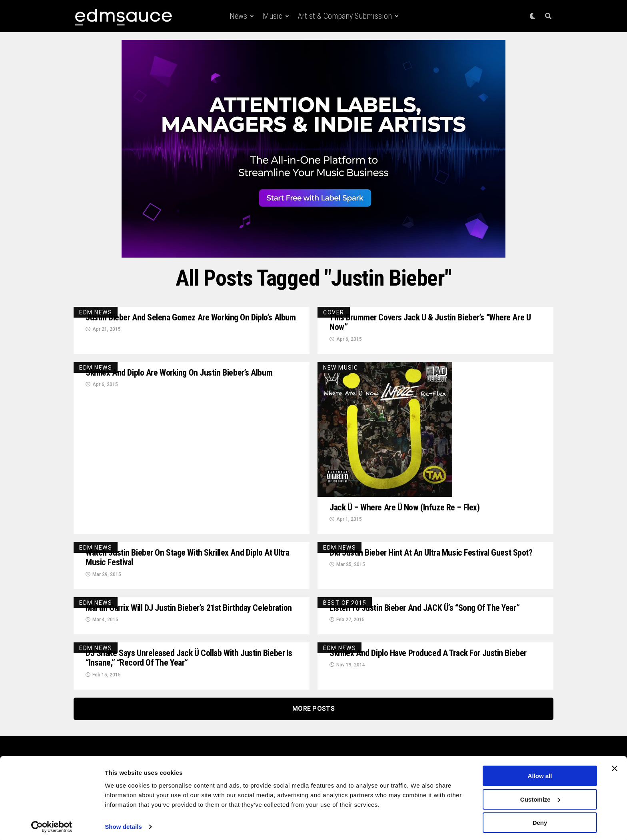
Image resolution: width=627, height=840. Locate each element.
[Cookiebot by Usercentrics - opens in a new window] (52, 824)
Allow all (540, 773)
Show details (123, 824)
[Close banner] (615, 766)
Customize (540, 797)
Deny (540, 820)
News (238, 16)
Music (273, 16)
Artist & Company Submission (345, 16)
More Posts (313, 728)
